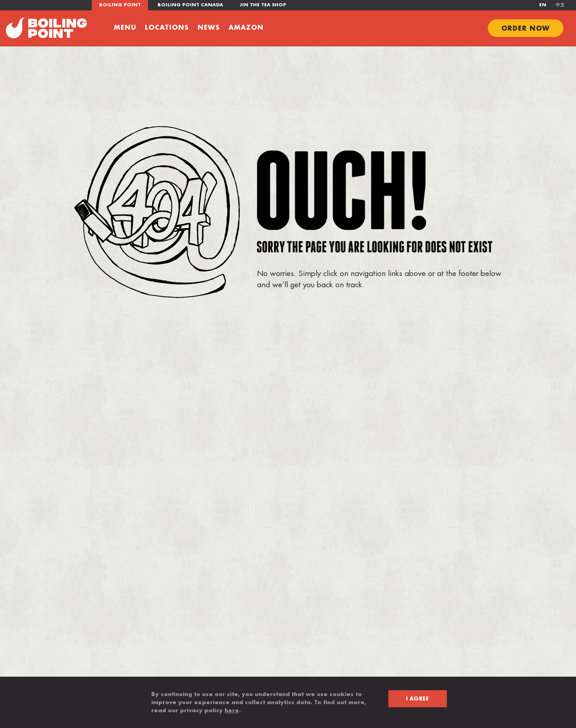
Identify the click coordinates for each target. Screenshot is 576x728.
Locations (167, 27)
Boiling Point (120, 5)
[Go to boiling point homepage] (46, 27)
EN (543, 5)
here (232, 710)
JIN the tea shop (263, 5)
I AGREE (417, 699)
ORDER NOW (526, 28)
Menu (125, 27)
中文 (560, 5)
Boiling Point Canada (190, 5)
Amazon (246, 27)
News (209, 27)
